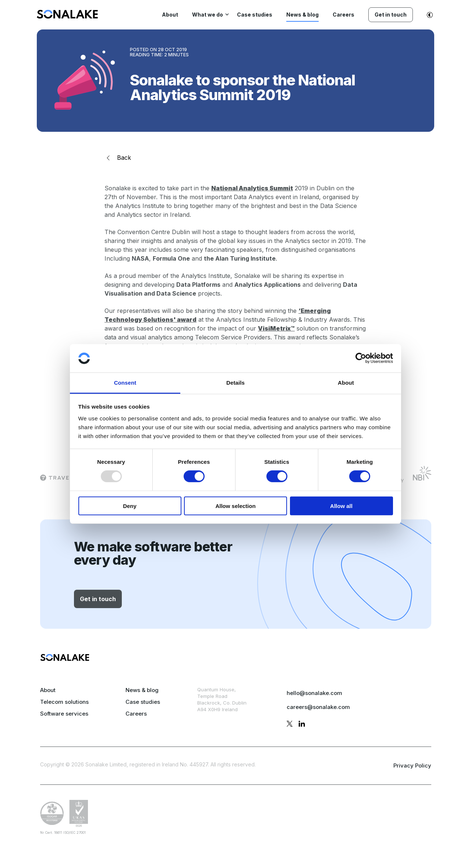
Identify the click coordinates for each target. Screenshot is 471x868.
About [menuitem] (170, 15)
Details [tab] (235, 383)
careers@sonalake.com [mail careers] (318, 707)
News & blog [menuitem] (302, 15)
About (48, 690)
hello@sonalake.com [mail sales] (314, 693)
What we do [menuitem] (208, 15)
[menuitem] (67, 17)
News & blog (142, 690)
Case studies (143, 702)
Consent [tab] (125, 383)
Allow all (341, 506)
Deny (130, 506)
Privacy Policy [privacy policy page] (412, 765)
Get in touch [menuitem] (391, 15)
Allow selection (235, 506)
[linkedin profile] (302, 725)
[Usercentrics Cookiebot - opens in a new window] (361, 358)
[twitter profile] (290, 725)
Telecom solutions (64, 702)
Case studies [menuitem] (255, 15)
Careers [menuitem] (343, 15)
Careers (136, 714)
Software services (64, 714)
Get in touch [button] (98, 599)
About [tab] (346, 383)
